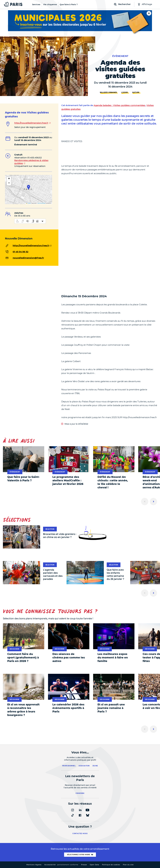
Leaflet (28, 203)
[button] (29, 187)
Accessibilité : (61, 865)
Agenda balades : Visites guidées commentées (119, 105)
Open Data (94, 865)
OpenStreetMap (42, 203)
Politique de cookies (111, 865)
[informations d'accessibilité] (30, 221)
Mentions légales (34, 865)
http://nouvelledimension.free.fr (31, 123)
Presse (84, 865)
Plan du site (128, 865)
